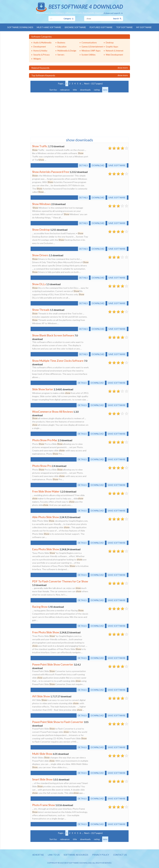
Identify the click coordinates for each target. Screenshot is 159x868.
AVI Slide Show (41, 696)
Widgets (37, 59)
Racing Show (40, 606)
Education (62, 46)
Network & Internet (115, 50)
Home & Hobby (40, 50)
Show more (123, 68)
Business (61, 42)
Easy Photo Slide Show (46, 549)
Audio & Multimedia (42, 42)
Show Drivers (40, 255)
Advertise (37, 855)
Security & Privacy (42, 55)
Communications (89, 42)
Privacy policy (101, 855)
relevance (65, 90)
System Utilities (89, 55)
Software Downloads (19, 27)
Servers (61, 55)
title (75, 90)
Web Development (114, 55)
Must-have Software (49, 27)
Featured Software (102, 27)
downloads (85, 90)
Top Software (125, 27)
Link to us (53, 855)
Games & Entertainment (92, 46)
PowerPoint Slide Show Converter (53, 664)
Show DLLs (39, 284)
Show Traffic (40, 146)
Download (97, 165)
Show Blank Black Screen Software (53, 335)
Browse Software (75, 27)
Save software (117, 165)
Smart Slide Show (42, 779)
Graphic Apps (112, 46)
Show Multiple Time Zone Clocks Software (58, 360)
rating (97, 90)
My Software (145, 27)
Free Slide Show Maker (46, 491)
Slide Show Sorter (43, 389)
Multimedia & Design (67, 50)
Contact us (121, 855)
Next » (87, 83)
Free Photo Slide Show (46, 632)
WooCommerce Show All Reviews (53, 411)
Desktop (110, 42)
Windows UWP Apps (91, 50)
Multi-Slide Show (42, 754)
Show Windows (41, 204)
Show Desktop (41, 229)
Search (116, 19)
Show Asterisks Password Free (51, 172)
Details (82, 165)
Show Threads (41, 310)
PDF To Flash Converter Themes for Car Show (60, 581)
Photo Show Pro (42, 466)
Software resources (75, 855)
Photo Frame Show (44, 805)
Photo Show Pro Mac (45, 440)
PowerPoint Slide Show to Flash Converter (58, 722)
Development (40, 46)
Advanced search (112, 13)
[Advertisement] (54, 114)
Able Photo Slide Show (46, 517)
